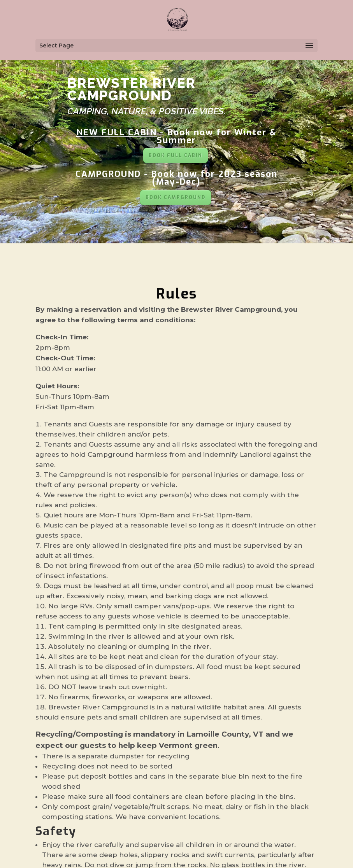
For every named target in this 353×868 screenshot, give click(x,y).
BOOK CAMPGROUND (176, 197)
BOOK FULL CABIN (176, 155)
